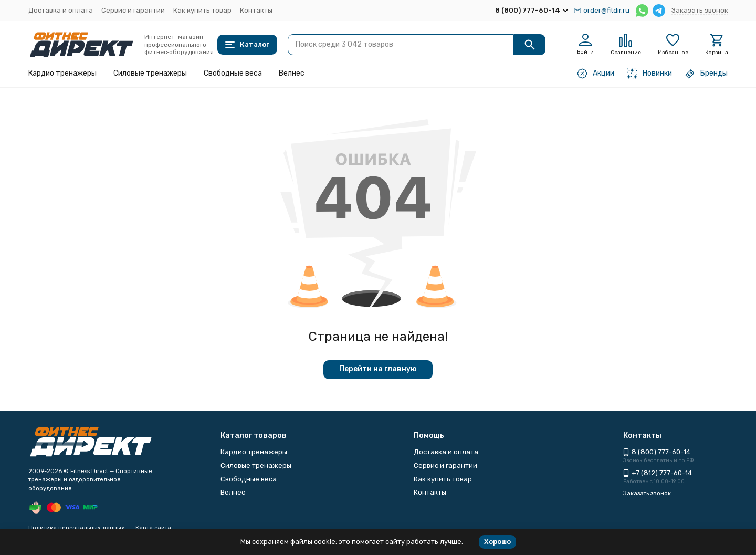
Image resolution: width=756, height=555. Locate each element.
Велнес (292, 73)
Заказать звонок (700, 10)
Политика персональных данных (76, 528)
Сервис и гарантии (133, 10)
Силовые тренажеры (150, 73)
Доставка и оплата (61, 10)
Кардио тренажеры (62, 73)
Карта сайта (153, 528)
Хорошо (497, 542)
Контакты (256, 10)
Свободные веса (233, 73)
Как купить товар (202, 10)
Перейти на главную (378, 369)
